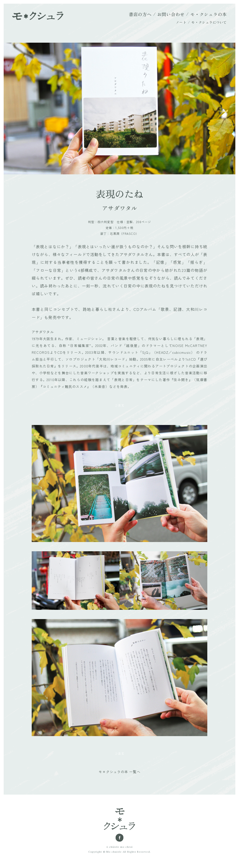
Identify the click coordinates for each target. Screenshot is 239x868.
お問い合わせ (171, 14)
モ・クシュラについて (209, 22)
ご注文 (119, 405)
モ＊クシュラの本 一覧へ (119, 772)
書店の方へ (140, 14)
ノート (181, 22)
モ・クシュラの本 (209, 14)
